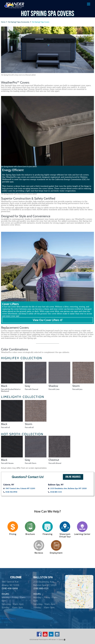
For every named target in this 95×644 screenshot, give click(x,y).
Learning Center (82, 534)
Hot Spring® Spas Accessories (19, 22)
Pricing (13, 534)
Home (3, 22)
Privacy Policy (9, 618)
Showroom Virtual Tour (65, 535)
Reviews (39, 553)
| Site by (62, 640)
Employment (56, 553)
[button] (73, 477)
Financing (47, 534)
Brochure (30, 534)
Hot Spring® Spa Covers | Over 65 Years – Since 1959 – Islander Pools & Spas (14, 5)
